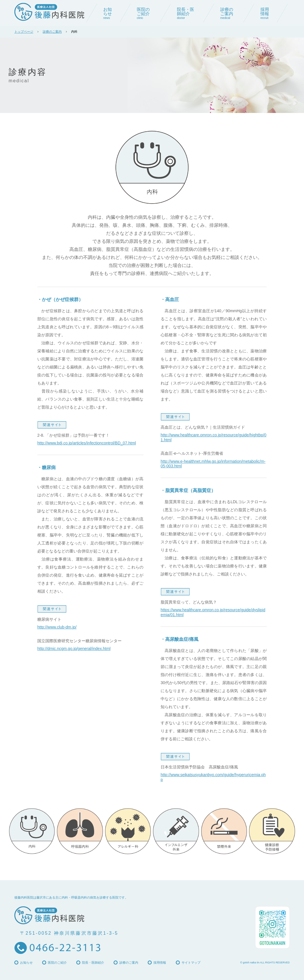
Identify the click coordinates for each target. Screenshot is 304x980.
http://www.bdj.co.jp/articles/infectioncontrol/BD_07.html (87, 443)
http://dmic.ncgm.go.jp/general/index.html (74, 649)
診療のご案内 (52, 32)
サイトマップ (191, 963)
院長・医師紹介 (93, 963)
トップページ (24, 32)
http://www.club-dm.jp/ (57, 627)
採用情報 (160, 963)
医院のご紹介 (57, 963)
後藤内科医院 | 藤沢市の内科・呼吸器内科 (49, 12)
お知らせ (26, 963)
